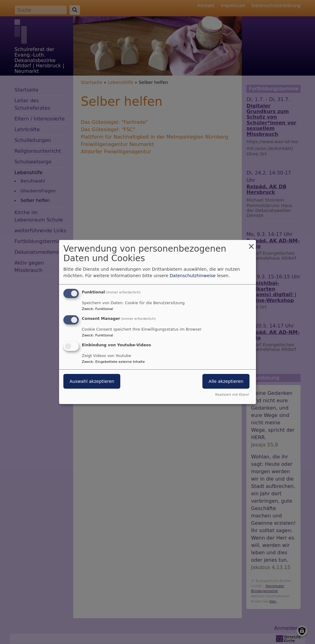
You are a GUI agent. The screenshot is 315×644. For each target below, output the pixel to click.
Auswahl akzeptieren (92, 381)
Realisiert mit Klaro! (232, 395)
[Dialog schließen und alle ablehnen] (251, 244)
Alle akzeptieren (226, 381)
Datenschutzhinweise (193, 276)
